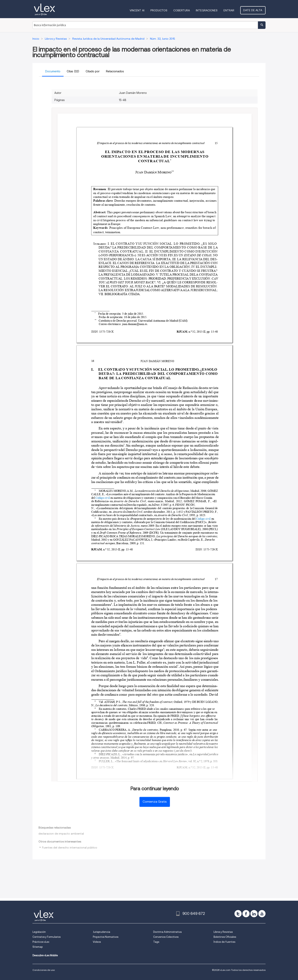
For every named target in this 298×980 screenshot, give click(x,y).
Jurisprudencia (101, 932)
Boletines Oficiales (225, 937)
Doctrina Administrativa (167, 932)
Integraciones (207, 10)
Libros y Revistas (223, 932)
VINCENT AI (138, 10)
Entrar (230, 10)
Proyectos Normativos (106, 937)
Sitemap (38, 947)
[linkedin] (254, 914)
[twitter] (238, 914)
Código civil (103, 498)
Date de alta (253, 10)
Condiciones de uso (44, 970)
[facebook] (246, 914)
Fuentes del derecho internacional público (70, 847)
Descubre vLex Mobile (45, 955)
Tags (156, 942)
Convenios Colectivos (166, 937)
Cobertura (182, 10)
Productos (160, 10)
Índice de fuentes (224, 942)
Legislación (39, 932)
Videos (97, 942)
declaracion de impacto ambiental (61, 834)
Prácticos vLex (41, 942)
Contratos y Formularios (47, 937)
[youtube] (262, 914)
